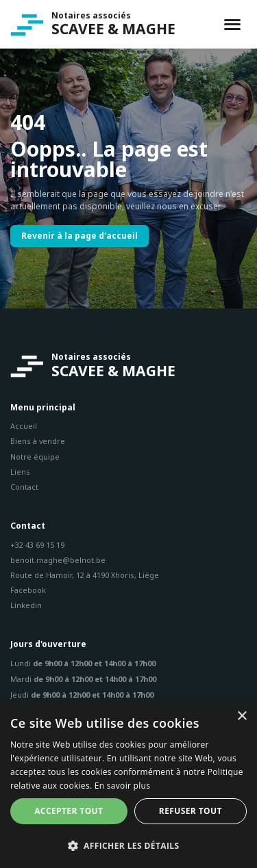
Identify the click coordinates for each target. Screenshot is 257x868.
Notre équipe (35, 457)
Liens (20, 472)
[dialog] (128, 785)
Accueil (24, 426)
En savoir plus (122, 786)
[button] (128, 845)
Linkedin (26, 605)
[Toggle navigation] (232, 25)
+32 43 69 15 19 (37, 545)
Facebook (28, 590)
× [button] (242, 716)
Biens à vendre (38, 441)
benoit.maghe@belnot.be (58, 560)
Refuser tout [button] (191, 811)
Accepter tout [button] (69, 811)
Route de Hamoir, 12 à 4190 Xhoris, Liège (85, 575)
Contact (24, 487)
